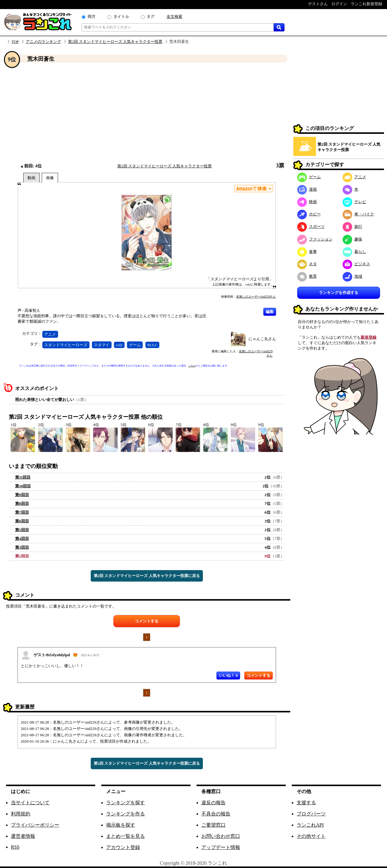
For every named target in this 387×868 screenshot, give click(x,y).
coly (119, 345)
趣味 (352, 239)
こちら (192, 366)
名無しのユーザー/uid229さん (256, 297)
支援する (306, 803)
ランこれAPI (310, 825)
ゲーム (135, 345)
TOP (15, 42)
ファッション (315, 239)
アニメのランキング (43, 42)
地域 (352, 276)
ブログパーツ (311, 814)
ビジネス (356, 264)
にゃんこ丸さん (262, 339)
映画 (307, 202)
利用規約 (21, 814)
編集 (270, 312)
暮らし (354, 252)
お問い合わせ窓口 (221, 836)
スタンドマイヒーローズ (66, 345)
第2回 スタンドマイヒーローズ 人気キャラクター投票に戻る (147, 576)
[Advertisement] (147, 113)
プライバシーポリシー (35, 825)
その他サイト (311, 836)
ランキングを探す (125, 803)
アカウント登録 (123, 847)
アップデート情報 (221, 847)
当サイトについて (30, 803)
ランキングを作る (125, 814)
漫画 (307, 189)
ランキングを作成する (339, 293)
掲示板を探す (121, 825)
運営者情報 (23, 836)
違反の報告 (213, 803)
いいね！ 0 (228, 675)
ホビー (309, 214)
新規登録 (369, 337)
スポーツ (311, 226)
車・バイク (358, 214)
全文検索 (174, 16)
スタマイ (102, 345)
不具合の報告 (216, 814)
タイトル (121, 16)
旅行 (352, 226)
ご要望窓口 (213, 825)
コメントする (147, 621)
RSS (15, 847)
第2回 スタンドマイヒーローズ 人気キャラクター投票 (115, 42)
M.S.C (152, 345)
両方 (92, 16)
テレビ (354, 202)
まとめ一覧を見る (125, 836)
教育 (307, 276)
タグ (151, 16)
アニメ (50, 334)
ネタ (307, 264)
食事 (307, 252)
